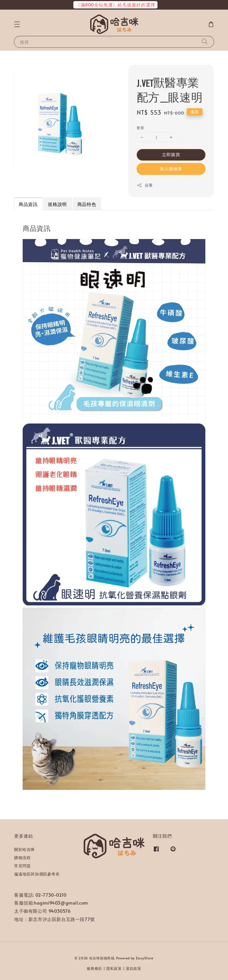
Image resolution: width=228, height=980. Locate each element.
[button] (17, 24)
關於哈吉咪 (24, 849)
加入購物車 (171, 169)
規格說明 (57, 204)
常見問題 (22, 866)
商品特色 (87, 204)
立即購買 (171, 154)
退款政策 (134, 968)
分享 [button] (145, 185)
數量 (141, 128)
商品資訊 (28, 204)
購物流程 (22, 858)
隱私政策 (114, 968)
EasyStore (145, 958)
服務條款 (94, 968)
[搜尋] (205, 42)
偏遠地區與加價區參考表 (37, 874)
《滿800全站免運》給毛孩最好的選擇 (115, 5)
